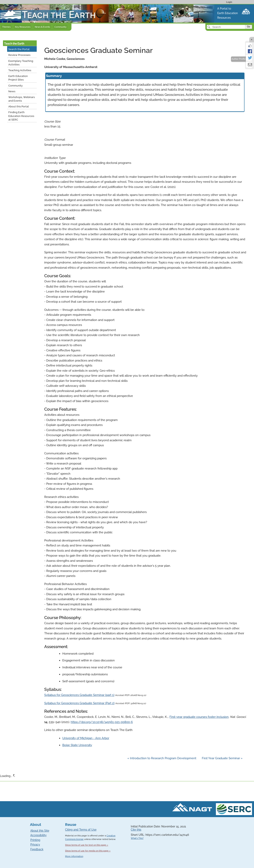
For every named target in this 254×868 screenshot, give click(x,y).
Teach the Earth (14, 44)
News (12, 91)
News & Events (42, 27)
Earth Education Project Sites (18, 78)
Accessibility (38, 835)
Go (248, 27)
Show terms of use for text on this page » (87, 845)
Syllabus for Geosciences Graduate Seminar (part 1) (79, 695)
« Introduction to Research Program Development (162, 758)
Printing (35, 840)
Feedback (37, 849)
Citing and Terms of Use (81, 830)
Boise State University (77, 745)
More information (74, 856)
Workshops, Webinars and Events (22, 99)
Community (60, 27)
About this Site (40, 831)
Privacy (35, 845)
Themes (6, 27)
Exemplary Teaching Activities (21, 63)
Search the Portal (19, 49)
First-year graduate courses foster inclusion (199, 717)
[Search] (226, 27)
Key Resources (23, 27)
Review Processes (19, 55)
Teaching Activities (20, 70)
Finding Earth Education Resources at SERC (21, 116)
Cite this (136, 830)
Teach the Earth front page (18, 7)
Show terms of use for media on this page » (88, 851)
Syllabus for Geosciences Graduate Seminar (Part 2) (79, 703)
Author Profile (239, 59)
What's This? (137, 838)
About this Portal (19, 106)
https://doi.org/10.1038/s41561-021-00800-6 (102, 722)
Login (229, 2)
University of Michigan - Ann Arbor (86, 738)
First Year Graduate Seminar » (222, 758)
